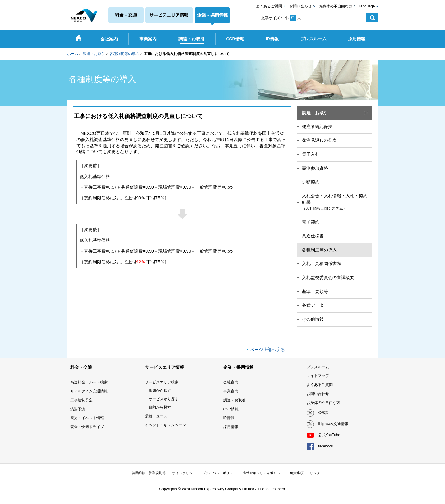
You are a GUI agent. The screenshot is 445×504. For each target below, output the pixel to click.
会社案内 (231, 382)
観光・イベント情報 (87, 418)
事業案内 (231, 391)
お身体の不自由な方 (336, 6)
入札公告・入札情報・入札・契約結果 (335, 202)
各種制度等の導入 (124, 54)
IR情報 (229, 418)
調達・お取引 (94, 54)
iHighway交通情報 (333, 424)
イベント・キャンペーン (165, 425)
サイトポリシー (184, 473)
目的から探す (160, 407)
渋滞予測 (78, 409)
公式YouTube (329, 435)
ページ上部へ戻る (267, 350)
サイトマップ (318, 376)
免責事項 (297, 473)
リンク (315, 473)
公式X (323, 413)
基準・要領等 (315, 291)
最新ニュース (156, 416)
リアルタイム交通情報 (89, 391)
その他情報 (313, 319)
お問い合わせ (300, 6)
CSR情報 (231, 409)
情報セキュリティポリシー (263, 473)
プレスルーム (318, 367)
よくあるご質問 (269, 6)
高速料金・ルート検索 (89, 382)
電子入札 (311, 154)
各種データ (313, 305)
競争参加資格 (315, 168)
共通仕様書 (313, 236)
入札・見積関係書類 (322, 263)
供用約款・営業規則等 (149, 473)
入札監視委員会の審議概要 (328, 277)
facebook (326, 446)
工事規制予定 (81, 400)
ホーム (73, 54)
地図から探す (160, 391)
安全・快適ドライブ (87, 427)
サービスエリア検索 (162, 382)
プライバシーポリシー (219, 473)
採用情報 (231, 427)
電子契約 (311, 222)
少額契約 (311, 182)
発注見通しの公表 (319, 140)
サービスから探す (164, 399)
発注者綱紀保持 (317, 126)
